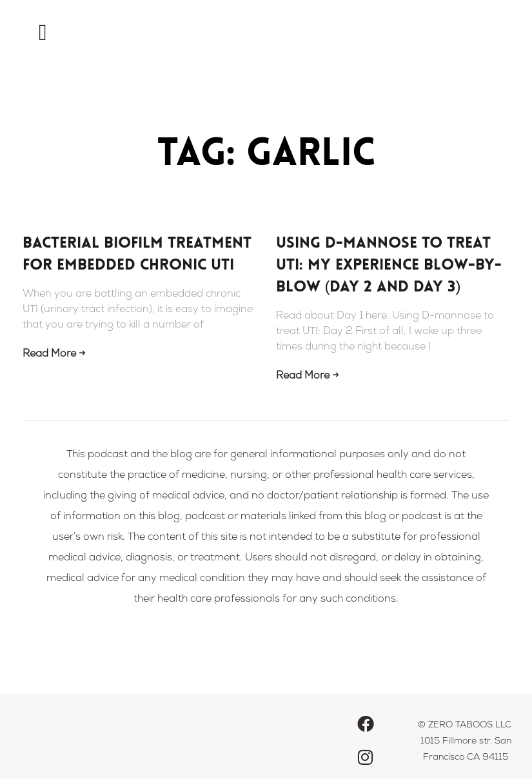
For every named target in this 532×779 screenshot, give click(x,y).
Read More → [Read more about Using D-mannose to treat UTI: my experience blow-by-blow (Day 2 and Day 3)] (307, 377)
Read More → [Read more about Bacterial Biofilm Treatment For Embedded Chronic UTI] (54, 355)
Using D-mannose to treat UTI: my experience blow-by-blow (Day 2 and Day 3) (389, 266)
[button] (43, 33)
